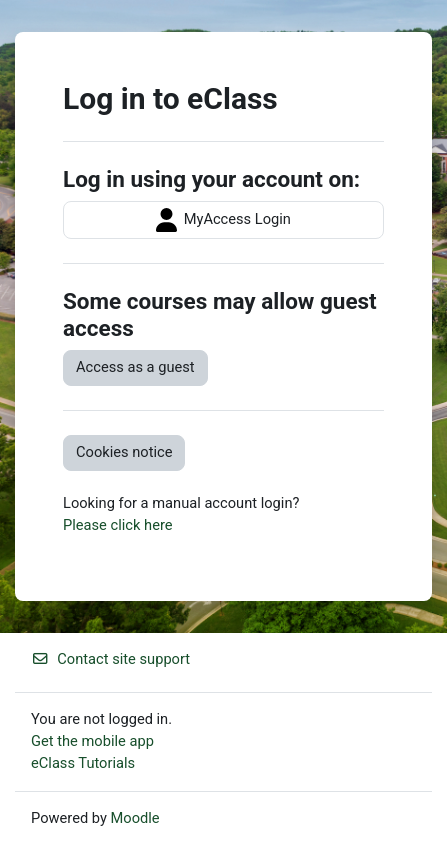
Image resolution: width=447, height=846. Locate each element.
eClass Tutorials (83, 763)
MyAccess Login (223, 220)
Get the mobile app (92, 741)
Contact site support (110, 659)
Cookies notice (124, 452)
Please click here (118, 525)
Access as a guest (135, 367)
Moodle (135, 818)
